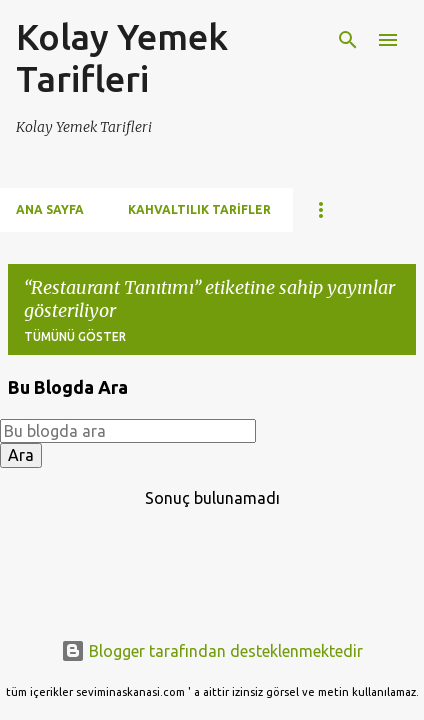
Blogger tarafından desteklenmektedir (212, 651)
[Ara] (348, 40)
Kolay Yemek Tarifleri (122, 57)
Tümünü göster (75, 336)
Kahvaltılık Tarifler (199, 209)
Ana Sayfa (50, 209)
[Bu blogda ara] (128, 431)
